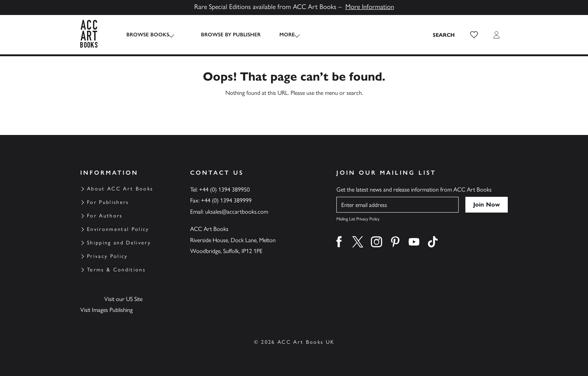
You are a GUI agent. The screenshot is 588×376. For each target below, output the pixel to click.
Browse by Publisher (223, 35)
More (280, 35)
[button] (474, 35)
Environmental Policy (118, 229)
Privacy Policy (107, 256)
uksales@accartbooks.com (237, 212)
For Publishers (108, 202)
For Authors (105, 216)
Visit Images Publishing (106, 310)
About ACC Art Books (120, 189)
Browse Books (148, 35)
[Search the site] (444, 35)
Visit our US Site (123, 299)
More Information (370, 7)
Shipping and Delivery (119, 243)
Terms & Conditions (116, 270)
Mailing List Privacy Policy (358, 219)
